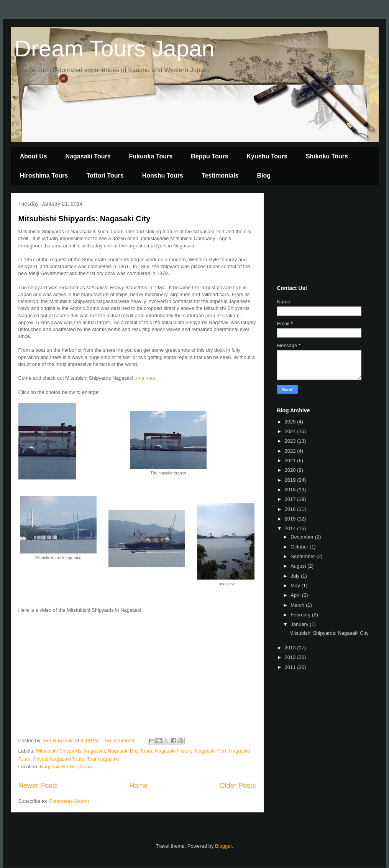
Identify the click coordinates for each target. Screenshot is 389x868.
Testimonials (220, 175)
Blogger (223, 846)
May (296, 586)
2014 (291, 528)
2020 (291, 470)
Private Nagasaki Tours (59, 759)
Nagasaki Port (211, 751)
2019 (291, 480)
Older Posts (237, 786)
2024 (291, 431)
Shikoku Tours (327, 156)
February (301, 615)
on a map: (146, 378)
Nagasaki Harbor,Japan (66, 767)
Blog (264, 175)
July (296, 576)
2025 (291, 422)
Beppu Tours (209, 156)
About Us (34, 156)
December (303, 537)
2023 (291, 441)
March (298, 605)
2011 (291, 667)
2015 (291, 519)
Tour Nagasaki (103, 759)
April (296, 595)
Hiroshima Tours (44, 175)
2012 (291, 657)
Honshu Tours (163, 175)
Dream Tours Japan (115, 49)
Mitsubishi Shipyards (58, 751)
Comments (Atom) (69, 801)
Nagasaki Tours (88, 156)
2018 (291, 490)
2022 (291, 451)
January (300, 624)
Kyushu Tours (267, 156)
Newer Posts (38, 786)
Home (139, 786)
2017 (291, 499)
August (299, 566)
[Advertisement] (315, 237)
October (300, 547)
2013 (291, 648)
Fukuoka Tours (151, 156)
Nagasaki (95, 751)
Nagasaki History (173, 751)
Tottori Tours (105, 175)
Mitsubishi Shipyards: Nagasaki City (85, 219)
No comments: (121, 740)
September (303, 556)
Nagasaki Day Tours (130, 751)
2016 (291, 509)
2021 (291, 460)
